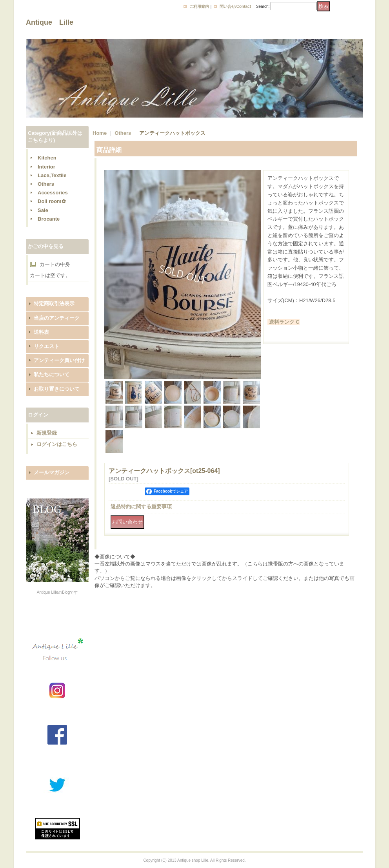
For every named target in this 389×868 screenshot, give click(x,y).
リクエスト (46, 346)
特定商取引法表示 (54, 304)
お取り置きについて (57, 389)
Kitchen (47, 158)
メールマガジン (52, 472)
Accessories (53, 193)
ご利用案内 (199, 6)
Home (100, 133)
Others (46, 184)
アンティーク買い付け (59, 360)
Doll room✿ (52, 201)
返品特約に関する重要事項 (141, 506)
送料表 (41, 332)
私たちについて (52, 374)
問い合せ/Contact (235, 6)
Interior (46, 167)
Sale (43, 210)
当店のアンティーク (57, 318)
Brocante (49, 219)
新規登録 (47, 433)
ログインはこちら (57, 444)
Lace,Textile (52, 175)
